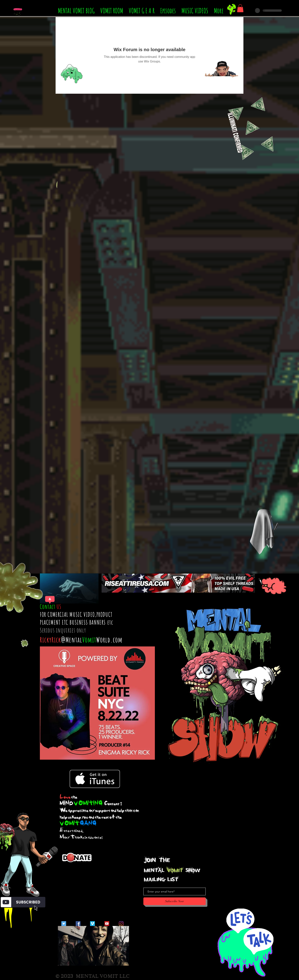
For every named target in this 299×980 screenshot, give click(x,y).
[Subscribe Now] (175, 901)
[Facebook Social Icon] (78, 924)
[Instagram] (121, 924)
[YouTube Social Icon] (107, 924)
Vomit (89, 640)
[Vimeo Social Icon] (92, 924)
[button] (240, 8)
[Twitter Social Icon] (64, 924)
